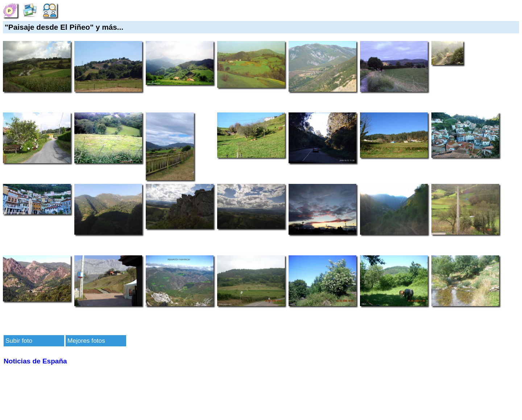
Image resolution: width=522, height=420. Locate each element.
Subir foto (19, 341)
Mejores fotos (86, 341)
